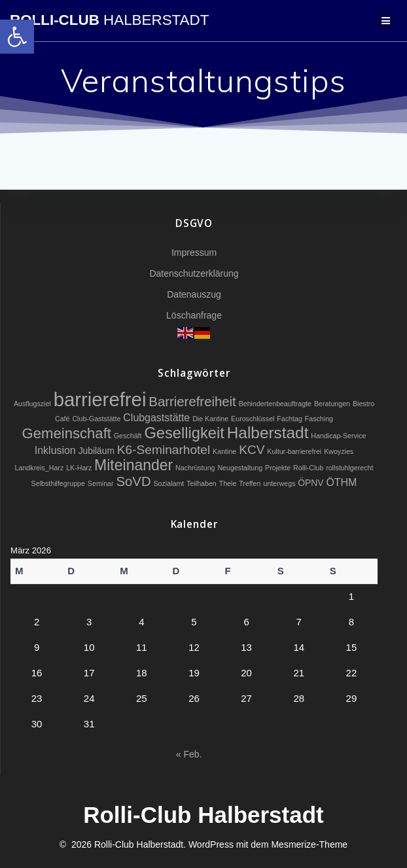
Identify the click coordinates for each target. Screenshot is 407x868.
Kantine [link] (224, 451)
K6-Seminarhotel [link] (164, 450)
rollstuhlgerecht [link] (349, 468)
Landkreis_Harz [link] (40, 468)
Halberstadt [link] (268, 433)
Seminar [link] (101, 483)
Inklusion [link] (55, 450)
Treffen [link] (250, 483)
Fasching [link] (319, 419)
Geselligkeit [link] (184, 433)
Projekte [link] (278, 468)
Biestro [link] (363, 404)
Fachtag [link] (290, 419)
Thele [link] (228, 483)
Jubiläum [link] (97, 451)
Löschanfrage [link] (194, 315)
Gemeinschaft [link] (67, 433)
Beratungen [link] (332, 404)
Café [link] (62, 419)
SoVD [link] (133, 481)
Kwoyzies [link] (339, 451)
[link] (17, 37)
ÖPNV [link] (310, 483)
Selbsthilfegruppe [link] (58, 483)
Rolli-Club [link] (109, 20)
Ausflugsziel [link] (32, 404)
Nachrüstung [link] (195, 468)
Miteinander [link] (133, 465)
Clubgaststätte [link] (156, 418)
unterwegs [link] (279, 483)
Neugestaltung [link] (240, 468)
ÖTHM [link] (341, 482)
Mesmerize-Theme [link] (309, 844)
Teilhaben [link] (202, 483)
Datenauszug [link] (194, 294)
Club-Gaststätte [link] (96, 419)
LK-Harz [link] (79, 468)
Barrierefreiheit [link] (192, 402)
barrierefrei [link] (100, 399)
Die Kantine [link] (210, 419)
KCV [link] (252, 450)
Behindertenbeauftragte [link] (275, 404)
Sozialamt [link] (168, 483)
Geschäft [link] (128, 436)
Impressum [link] (194, 252)
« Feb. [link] (189, 754)
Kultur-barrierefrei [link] (294, 451)
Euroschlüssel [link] (253, 419)
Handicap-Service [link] (338, 436)
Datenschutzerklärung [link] (194, 273)
